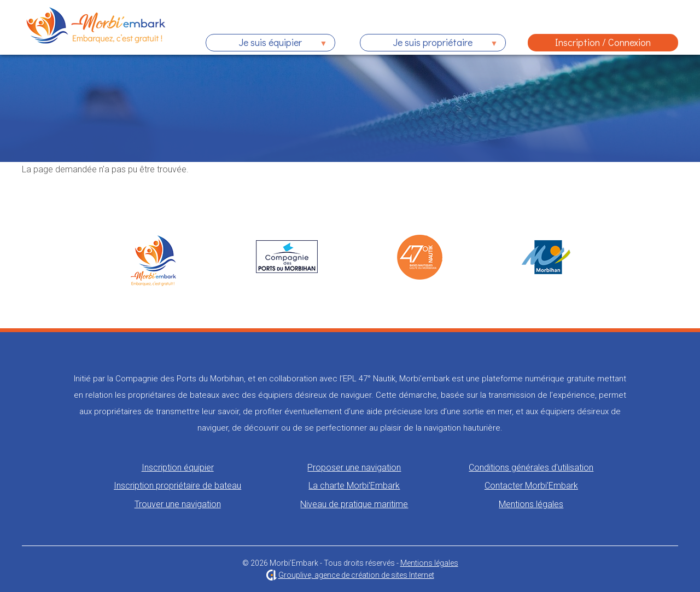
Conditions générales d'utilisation (531, 468)
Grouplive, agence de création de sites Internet (356, 575)
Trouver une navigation (178, 504)
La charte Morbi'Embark (354, 486)
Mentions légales (531, 504)
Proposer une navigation (354, 468)
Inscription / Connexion (603, 42)
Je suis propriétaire (429, 43)
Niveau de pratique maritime (354, 504)
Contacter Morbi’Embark (531, 486)
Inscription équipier (178, 468)
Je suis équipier (267, 43)
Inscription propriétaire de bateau (177, 486)
